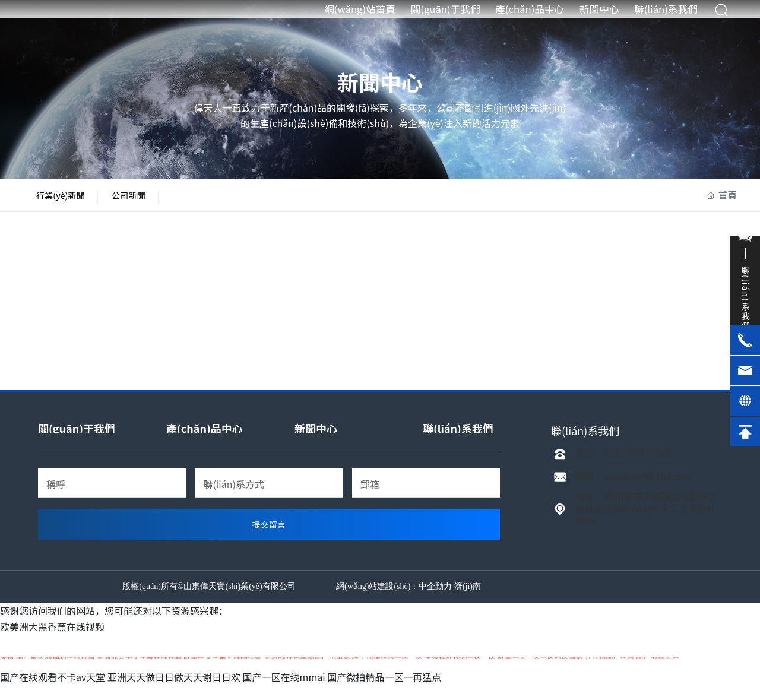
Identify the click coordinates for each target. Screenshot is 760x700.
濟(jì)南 (468, 601)
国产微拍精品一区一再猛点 (384, 692)
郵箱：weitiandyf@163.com (633, 491)
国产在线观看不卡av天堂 (53, 692)
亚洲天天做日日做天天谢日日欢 (174, 692)
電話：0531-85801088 (622, 468)
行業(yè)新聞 (71, 202)
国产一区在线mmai (284, 692)
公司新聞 (159, 202)
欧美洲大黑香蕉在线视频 (52, 641)
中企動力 (435, 601)
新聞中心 (380, 81)
